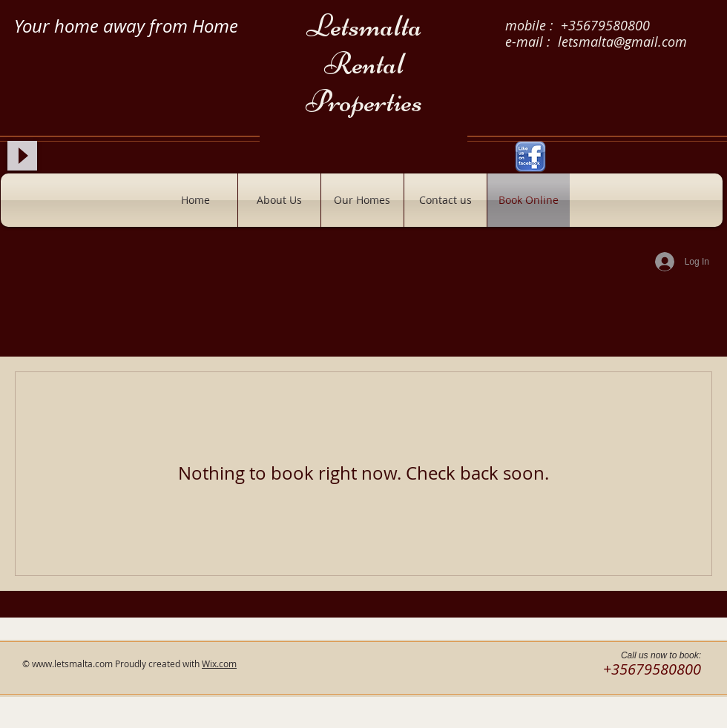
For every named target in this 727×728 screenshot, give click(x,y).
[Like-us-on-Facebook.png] (530, 157)
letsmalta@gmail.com (622, 42)
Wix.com (219, 664)
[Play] (22, 156)
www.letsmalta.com (72, 664)
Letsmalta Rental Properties (364, 63)
